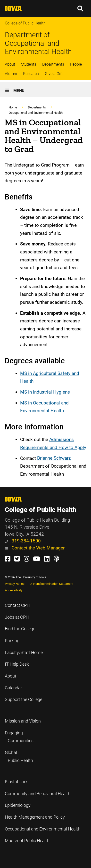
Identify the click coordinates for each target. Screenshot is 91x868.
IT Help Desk (17, 664)
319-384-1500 (23, 541)
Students (29, 64)
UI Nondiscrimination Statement (51, 584)
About (10, 64)
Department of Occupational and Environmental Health (38, 43)
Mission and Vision (23, 721)
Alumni (11, 74)
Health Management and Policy (35, 817)
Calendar (13, 688)
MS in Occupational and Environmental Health (44, 407)
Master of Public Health (27, 841)
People (76, 64)
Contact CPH (17, 605)
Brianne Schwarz (54, 458)
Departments (53, 64)
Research (31, 74)
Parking (12, 641)
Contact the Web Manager (35, 548)
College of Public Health (25, 23)
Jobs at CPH (17, 617)
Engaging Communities (19, 737)
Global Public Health (19, 757)
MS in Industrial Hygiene (45, 392)
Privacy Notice (15, 584)
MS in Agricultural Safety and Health (50, 377)
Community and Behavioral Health (38, 794)
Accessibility (14, 590)
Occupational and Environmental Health (36, 113)
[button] (81, 8)
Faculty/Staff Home (24, 653)
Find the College (20, 629)
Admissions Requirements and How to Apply (53, 443)
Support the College (24, 700)
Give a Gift (54, 74)
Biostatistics (17, 782)
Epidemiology (18, 805)
